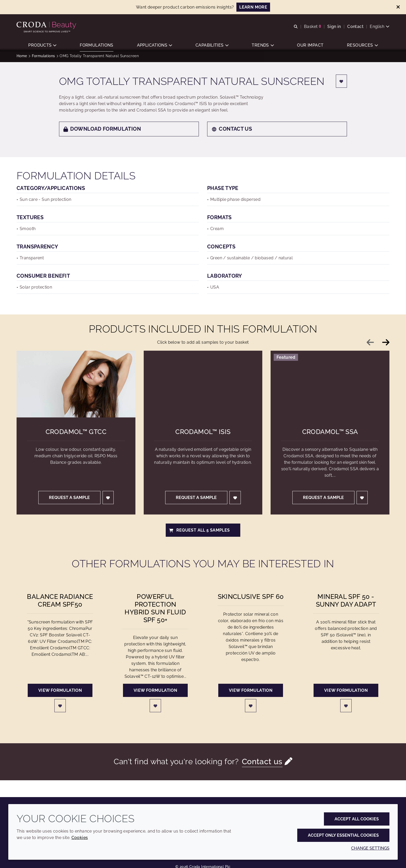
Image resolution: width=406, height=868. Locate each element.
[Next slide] (386, 345)
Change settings (370, 848)
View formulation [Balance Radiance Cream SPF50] (60, 693)
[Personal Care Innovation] (47, 25)
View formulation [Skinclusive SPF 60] (251, 693)
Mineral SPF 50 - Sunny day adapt (346, 603)
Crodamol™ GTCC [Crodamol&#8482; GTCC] (76, 434)
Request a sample (69, 500)
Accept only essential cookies (343, 835)
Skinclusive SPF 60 (251, 599)
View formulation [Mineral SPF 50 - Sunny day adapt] (346, 693)
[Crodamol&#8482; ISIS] (203, 387)
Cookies (80, 838)
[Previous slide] (370, 345)
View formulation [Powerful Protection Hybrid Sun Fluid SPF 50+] (155, 693)
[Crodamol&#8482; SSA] (330, 387)
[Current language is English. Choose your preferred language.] (380, 27)
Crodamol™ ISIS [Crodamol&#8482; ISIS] (203, 434)
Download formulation (102, 131)
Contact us (232, 131)
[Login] (342, 84)
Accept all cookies (357, 819)
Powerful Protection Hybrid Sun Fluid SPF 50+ (155, 611)
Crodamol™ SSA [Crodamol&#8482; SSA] (330, 434)
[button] (42, 45)
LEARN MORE (253, 7)
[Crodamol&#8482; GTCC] (76, 387)
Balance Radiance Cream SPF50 (60, 603)
